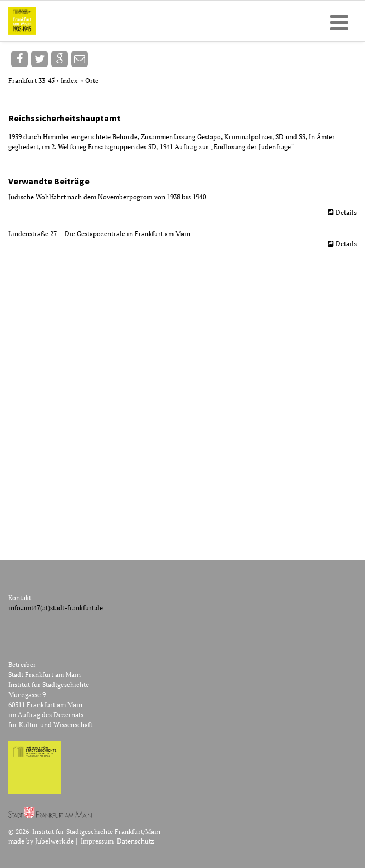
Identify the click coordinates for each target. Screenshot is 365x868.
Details (346, 212)
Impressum (97, 841)
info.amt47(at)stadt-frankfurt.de (56, 608)
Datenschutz (135, 841)
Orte (92, 80)
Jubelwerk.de (55, 841)
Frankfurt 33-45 (32, 80)
